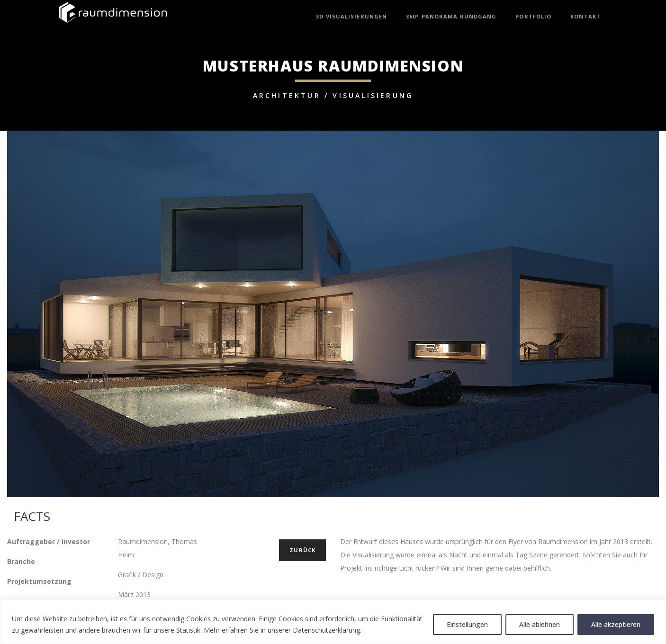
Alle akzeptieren (616, 624)
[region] (333, 622)
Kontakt (585, 16)
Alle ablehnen (540, 624)
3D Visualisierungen (351, 16)
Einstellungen (467, 624)
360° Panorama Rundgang (451, 16)
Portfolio (533, 16)
